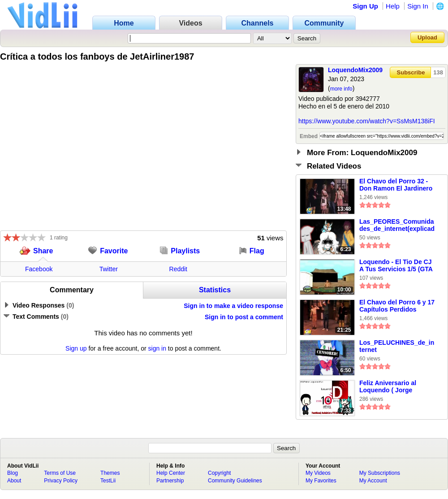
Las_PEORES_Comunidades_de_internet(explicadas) (397, 226)
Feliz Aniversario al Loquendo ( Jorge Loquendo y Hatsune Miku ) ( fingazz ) (390, 387)
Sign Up (365, 6)
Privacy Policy (61, 481)
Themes (110, 473)
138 (438, 72)
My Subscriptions (380, 473)
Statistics (215, 290)
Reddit (178, 269)
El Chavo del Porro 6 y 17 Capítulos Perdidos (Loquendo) (397, 306)
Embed (309, 136)
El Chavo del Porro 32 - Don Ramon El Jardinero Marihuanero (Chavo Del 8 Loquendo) (396, 185)
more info (341, 89)
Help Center (171, 473)
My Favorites (321, 481)
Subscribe (411, 72)
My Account (373, 481)
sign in (157, 348)
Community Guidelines (235, 481)
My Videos (318, 473)
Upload (427, 37)
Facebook (39, 269)
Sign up (76, 348)
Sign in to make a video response (233, 306)
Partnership (170, 481)
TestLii (108, 481)
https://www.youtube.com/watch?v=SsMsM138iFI (367, 121)
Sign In (418, 6)
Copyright (219, 473)
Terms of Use (60, 473)
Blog (13, 473)
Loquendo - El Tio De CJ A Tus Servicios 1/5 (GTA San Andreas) (396, 266)
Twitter (109, 269)
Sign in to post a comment (244, 317)
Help (393, 6)
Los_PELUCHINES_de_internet (397, 346)
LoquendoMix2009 (355, 70)
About (14, 481)
